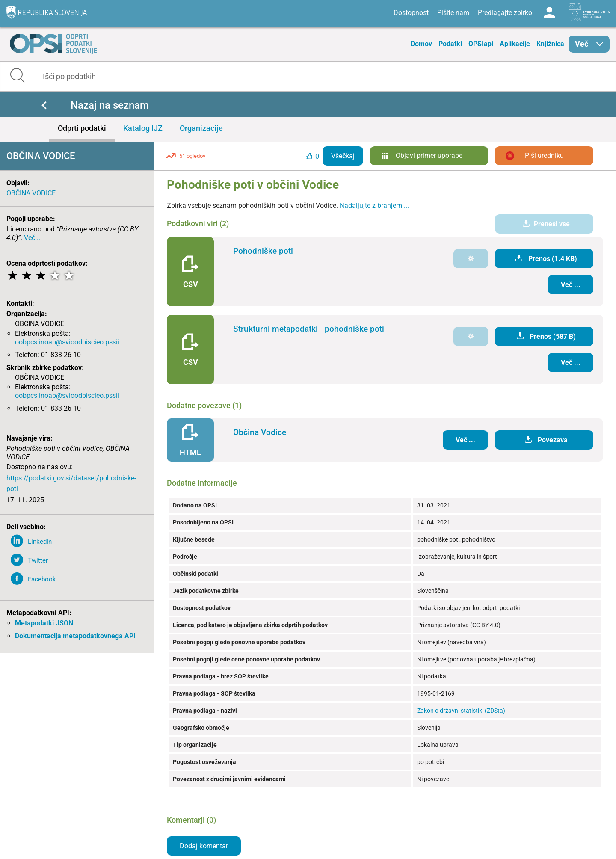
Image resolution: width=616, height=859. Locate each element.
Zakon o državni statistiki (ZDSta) (461, 711)
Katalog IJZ (143, 128)
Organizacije (201, 128)
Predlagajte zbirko (505, 13)
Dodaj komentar (204, 846)
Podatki (450, 44)
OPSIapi (481, 44)
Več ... (33, 238)
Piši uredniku (544, 156)
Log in (549, 13)
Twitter (38, 560)
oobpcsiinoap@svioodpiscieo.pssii (67, 342)
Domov (421, 44)
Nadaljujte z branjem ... (374, 206)
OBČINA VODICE (31, 193)
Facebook (42, 579)
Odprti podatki (82, 128)
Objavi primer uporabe (429, 156)
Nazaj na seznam (110, 105)
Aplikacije (515, 44)
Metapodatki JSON (44, 623)
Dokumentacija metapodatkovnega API (75, 636)
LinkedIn (40, 542)
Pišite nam (453, 13)
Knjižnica (550, 44)
